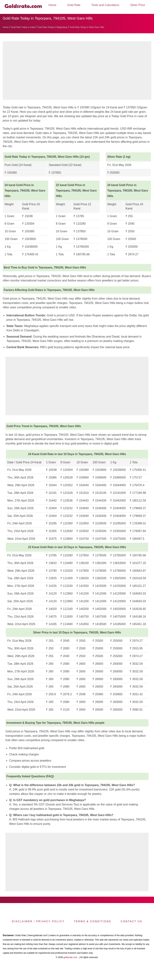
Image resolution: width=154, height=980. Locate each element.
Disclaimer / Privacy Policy (38, 921)
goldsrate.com (70, 957)
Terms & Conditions (93, 921)
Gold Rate (74, 5)
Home (52, 5)
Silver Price (138, 5)
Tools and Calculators (105, 5)
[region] (77, 71)
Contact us (131, 921)
